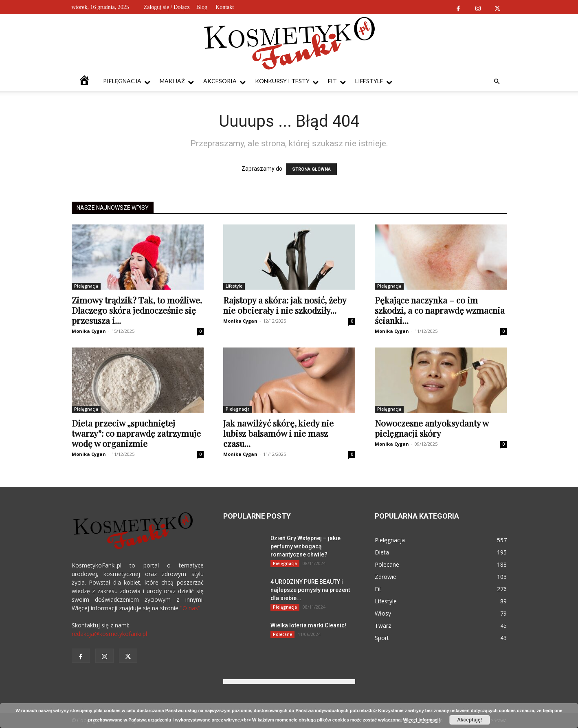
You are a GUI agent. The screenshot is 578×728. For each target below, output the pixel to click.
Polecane (282, 634)
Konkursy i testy (287, 81)
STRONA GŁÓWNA (311, 169)
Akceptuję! (469, 720)
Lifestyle (374, 81)
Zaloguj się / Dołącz (167, 7)
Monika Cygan (89, 331)
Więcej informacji (421, 720)
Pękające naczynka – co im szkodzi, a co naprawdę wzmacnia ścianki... (440, 310)
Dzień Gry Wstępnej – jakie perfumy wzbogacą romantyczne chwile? (305, 546)
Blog (202, 7)
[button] (497, 82)
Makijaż (177, 81)
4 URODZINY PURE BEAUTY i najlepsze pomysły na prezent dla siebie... (310, 590)
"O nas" (190, 608)
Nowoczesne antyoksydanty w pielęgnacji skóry (432, 428)
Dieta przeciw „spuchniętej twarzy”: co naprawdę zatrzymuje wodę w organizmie (136, 433)
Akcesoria (224, 81)
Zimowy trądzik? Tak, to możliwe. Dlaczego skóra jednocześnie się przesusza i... (137, 310)
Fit (337, 81)
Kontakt (225, 7)
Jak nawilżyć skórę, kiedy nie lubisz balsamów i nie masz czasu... (278, 433)
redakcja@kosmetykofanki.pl (109, 634)
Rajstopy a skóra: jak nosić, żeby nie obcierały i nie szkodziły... (285, 305)
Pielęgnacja (127, 81)
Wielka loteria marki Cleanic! (308, 625)
